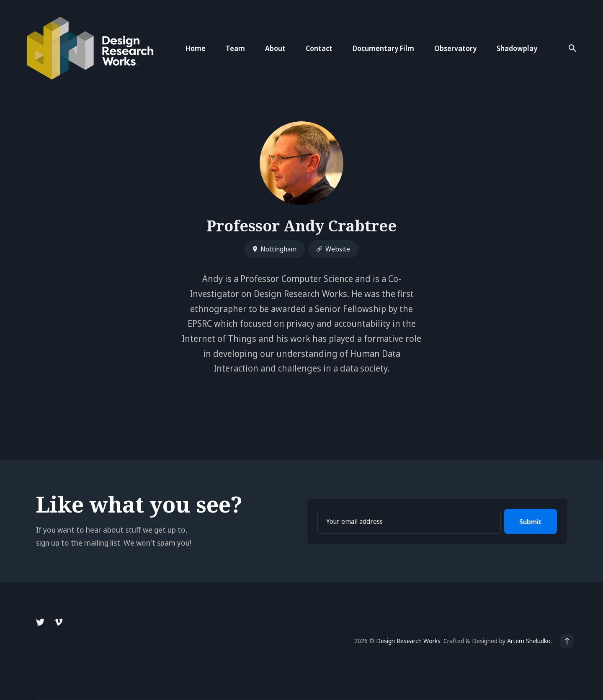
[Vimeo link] (58, 622)
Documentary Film (383, 48)
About (275, 48)
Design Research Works (408, 641)
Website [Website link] (333, 249)
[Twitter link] (41, 622)
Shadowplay (517, 48)
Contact (319, 48)
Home (196, 48)
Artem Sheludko (529, 641)
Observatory (455, 48)
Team (235, 48)
